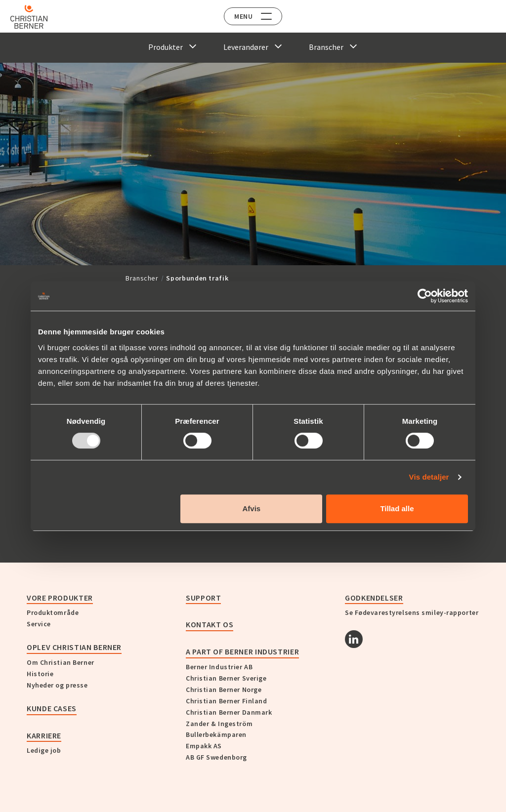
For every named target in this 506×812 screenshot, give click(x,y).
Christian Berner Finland (226, 701)
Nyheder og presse (57, 685)
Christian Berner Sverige (226, 678)
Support (203, 598)
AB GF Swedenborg (216, 757)
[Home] (36, 17)
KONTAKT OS (210, 624)
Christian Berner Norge (224, 690)
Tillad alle (397, 508)
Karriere (44, 735)
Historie (40, 674)
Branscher (142, 278)
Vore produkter (60, 598)
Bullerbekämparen (216, 734)
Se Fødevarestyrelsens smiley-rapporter (412, 612)
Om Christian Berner (61, 662)
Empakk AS (204, 746)
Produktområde (53, 612)
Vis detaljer (429, 477)
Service (39, 624)
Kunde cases (52, 708)
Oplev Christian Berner (74, 647)
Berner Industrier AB (219, 667)
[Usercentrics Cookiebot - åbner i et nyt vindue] (425, 296)
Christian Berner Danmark (229, 712)
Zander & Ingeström (219, 724)
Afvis (252, 508)
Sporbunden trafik (197, 278)
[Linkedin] (354, 639)
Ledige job (44, 750)
